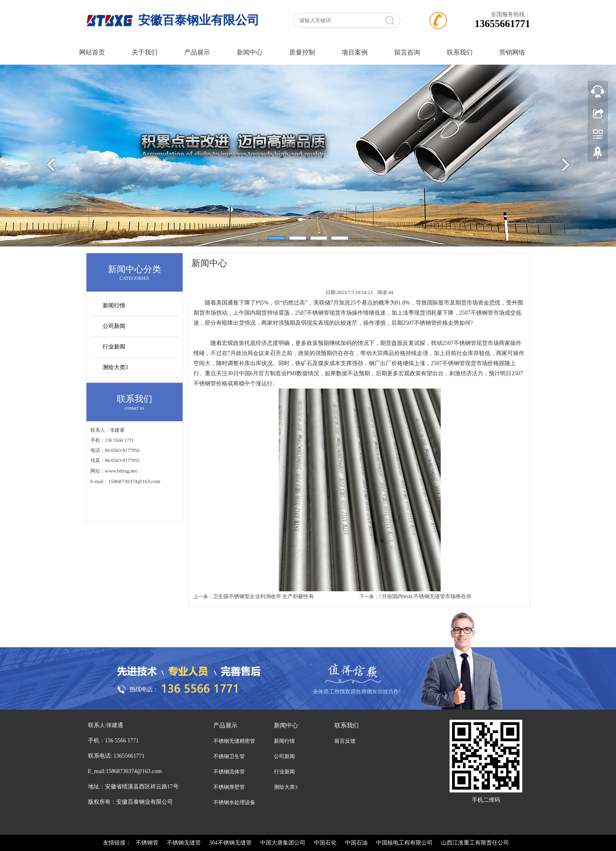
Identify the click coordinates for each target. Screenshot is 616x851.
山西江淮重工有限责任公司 (475, 843)
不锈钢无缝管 (184, 843)
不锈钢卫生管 (229, 756)
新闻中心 (250, 52)
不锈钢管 (147, 843)
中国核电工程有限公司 (404, 843)
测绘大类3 (115, 367)
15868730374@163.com (134, 481)
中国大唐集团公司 (283, 843)
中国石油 (356, 843)
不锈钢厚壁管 (229, 787)
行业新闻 (114, 347)
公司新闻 (114, 326)
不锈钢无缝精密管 (234, 741)
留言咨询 (407, 52)
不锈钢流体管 (229, 772)
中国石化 (325, 843)
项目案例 (355, 52)
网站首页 (92, 52)
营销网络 (512, 52)
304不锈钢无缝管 (230, 843)
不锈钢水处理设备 (234, 802)
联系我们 (460, 52)
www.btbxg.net (121, 471)
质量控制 (302, 52)
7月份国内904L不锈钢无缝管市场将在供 (425, 596)
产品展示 (197, 52)
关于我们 (145, 52)
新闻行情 (114, 306)
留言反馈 (345, 741)
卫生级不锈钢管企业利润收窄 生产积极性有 (263, 596)
